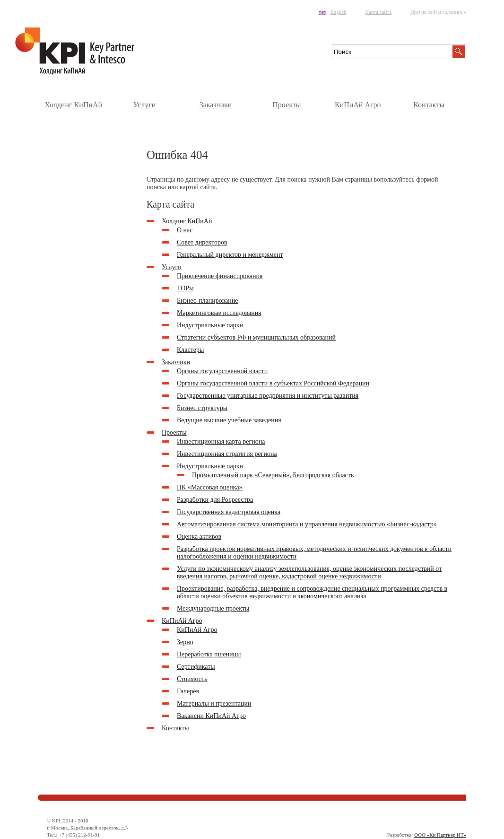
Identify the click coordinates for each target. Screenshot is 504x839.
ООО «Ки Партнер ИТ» (440, 835)
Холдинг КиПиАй (73, 105)
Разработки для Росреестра (215, 500)
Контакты (429, 105)
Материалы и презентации (214, 704)
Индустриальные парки (210, 325)
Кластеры (191, 350)
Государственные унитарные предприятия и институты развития (268, 396)
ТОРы (185, 288)
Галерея (188, 691)
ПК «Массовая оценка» (210, 487)
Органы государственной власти (222, 371)
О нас (185, 230)
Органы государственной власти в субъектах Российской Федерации (273, 383)
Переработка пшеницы (209, 654)
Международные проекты (213, 608)
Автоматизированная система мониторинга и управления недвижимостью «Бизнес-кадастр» (307, 524)
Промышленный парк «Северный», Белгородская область (273, 475)
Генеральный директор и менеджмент (230, 255)
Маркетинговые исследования (219, 313)
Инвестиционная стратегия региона (227, 454)
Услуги (145, 105)
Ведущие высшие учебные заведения (229, 420)
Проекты (287, 105)
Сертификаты (196, 667)
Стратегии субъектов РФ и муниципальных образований (256, 337)
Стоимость (192, 679)
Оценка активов (199, 537)
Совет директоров (202, 242)
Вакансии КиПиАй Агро (211, 716)
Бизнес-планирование (208, 301)
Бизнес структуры (202, 408)
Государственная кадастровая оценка (229, 512)
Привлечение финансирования (220, 276)
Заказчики (216, 105)
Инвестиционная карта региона (221, 441)
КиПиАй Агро (358, 105)
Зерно (185, 642)
